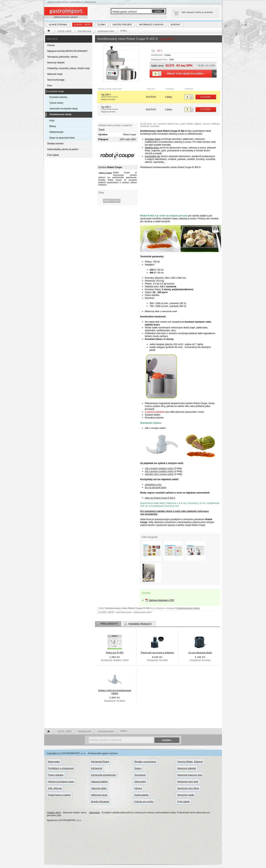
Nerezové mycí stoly (188, 782)
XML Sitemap (55, 788)
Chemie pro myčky (144, 802)
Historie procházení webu (61, 782)
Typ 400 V (123, 109)
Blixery (53, 126)
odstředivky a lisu (153, 485)
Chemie (51, 45)
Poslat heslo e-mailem (59, 795)
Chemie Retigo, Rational (190, 762)
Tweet (101, 129)
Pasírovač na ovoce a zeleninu (157, 653)
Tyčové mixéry (56, 103)
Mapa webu (54, 762)
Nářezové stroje (55, 74)
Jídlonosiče (140, 782)
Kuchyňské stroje (56, 91)
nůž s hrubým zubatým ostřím (159, 468)
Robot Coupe (112, 201)
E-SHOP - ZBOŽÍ (82, 25)
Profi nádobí (53, 155)
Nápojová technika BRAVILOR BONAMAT (67, 51)
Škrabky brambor (56, 144)
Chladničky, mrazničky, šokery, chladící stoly (68, 68)
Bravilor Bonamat (100, 802)
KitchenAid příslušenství (104, 775)
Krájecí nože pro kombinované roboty (115, 692)
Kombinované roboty (188, 608)
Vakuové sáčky (99, 788)
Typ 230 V (123, 97)
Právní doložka (56, 775)
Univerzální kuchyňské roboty (64, 109)
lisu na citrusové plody (156, 488)
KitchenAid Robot (100, 762)
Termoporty (140, 775)
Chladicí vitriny (54, 813)
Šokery (138, 768)
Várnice (138, 788)
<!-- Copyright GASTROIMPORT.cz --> (178, 190)
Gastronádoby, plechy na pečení (63, 149)
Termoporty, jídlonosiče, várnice (62, 57)
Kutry (52, 121)
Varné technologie (56, 80)
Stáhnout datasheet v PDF (162, 600)
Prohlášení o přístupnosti (61, 768)
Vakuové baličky (99, 782)
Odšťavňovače (56, 132)
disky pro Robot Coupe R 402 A (160, 498)
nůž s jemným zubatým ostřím (159, 471)
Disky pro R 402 (115, 653)
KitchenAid (97, 768)
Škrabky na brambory (145, 762)
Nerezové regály (186, 795)
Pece (50, 86)
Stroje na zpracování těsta (62, 138)
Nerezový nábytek (56, 63)
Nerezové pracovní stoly (190, 775)
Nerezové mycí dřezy (188, 788)
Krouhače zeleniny (58, 97)
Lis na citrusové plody (200, 653)
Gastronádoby (142, 795)
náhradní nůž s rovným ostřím (159, 474)
